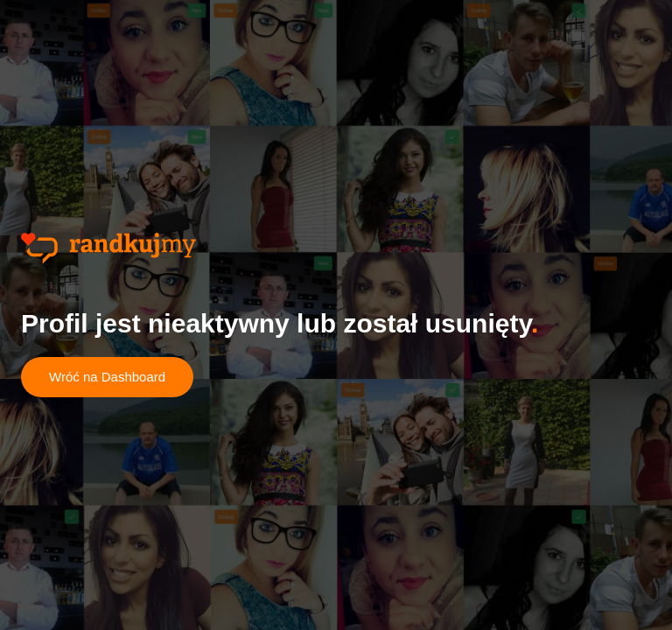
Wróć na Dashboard (107, 377)
